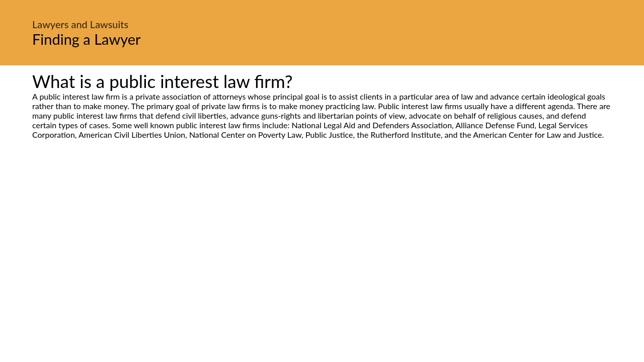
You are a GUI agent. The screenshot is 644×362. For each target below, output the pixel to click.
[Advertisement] (322, 234)
